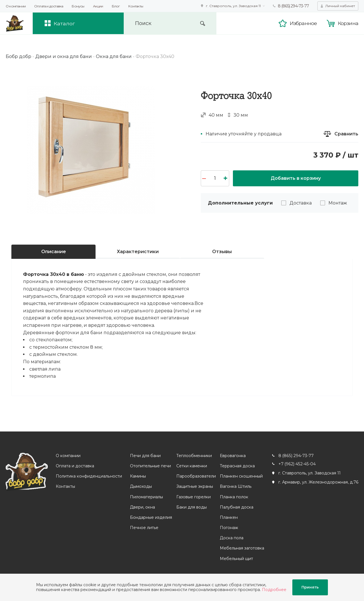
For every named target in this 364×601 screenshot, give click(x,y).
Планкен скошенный (241, 476)
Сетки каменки (191, 466)
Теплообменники (194, 456)
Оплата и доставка (49, 6)
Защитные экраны (194, 487)
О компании (16, 6)
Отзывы (222, 252)
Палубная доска (236, 507)
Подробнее (274, 590)
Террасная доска (237, 466)
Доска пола (231, 538)
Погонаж (229, 528)
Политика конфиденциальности (89, 476)
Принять (310, 587)
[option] (91, 150)
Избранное (303, 23)
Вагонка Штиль (235, 487)
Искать (204, 23)
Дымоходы (141, 487)
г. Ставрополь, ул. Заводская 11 (233, 6)
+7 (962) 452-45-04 (297, 464)
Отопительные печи (150, 466)
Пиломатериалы (146, 497)
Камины (138, 476)
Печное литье (144, 528)
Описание (54, 252)
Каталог (65, 23)
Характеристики (138, 252)
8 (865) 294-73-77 (293, 6)
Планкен (228, 517)
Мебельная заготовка (242, 548)
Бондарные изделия (151, 517)
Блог (116, 6)
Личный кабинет (340, 6)
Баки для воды (191, 507)
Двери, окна (142, 507)
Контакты (136, 6)
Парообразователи (196, 476)
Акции (98, 6)
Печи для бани (145, 456)
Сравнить (346, 134)
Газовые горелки (193, 497)
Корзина (348, 23)
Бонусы (78, 6)
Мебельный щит (236, 559)
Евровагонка (232, 456)
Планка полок (234, 497)
